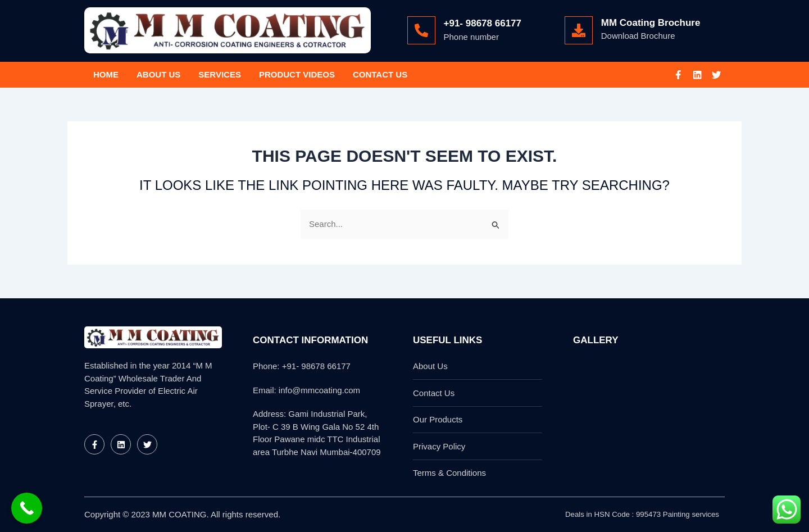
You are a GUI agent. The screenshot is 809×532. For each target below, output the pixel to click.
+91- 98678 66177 (483, 23)
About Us (158, 74)
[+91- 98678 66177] (421, 30)
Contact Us (380, 74)
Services (220, 74)
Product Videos (297, 74)
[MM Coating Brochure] (579, 30)
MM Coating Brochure (651, 23)
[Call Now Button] (27, 508)
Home (106, 74)
